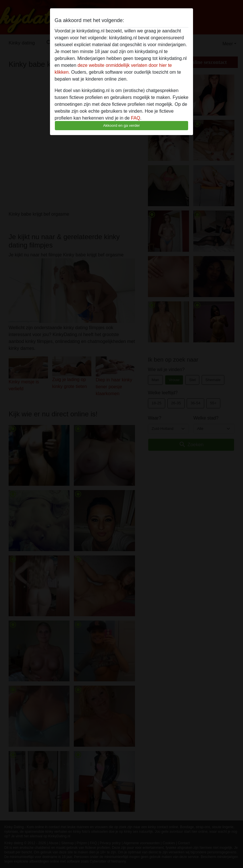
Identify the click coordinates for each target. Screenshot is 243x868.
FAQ (136, 118)
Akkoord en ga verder (122, 125)
